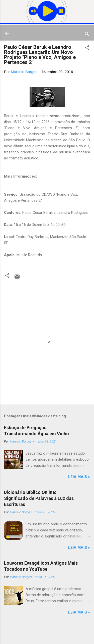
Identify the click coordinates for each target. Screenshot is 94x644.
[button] (87, 48)
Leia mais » (79, 477)
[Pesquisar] (87, 35)
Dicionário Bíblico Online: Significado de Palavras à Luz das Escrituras (39, 498)
